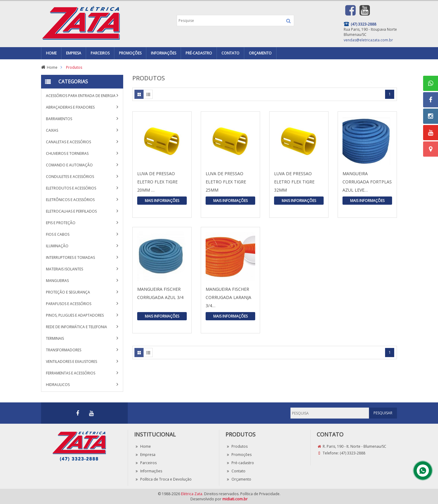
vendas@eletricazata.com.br (368, 40)
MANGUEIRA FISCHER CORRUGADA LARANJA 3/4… (228, 297)
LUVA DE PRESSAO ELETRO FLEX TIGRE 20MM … (157, 182)
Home (52, 67)
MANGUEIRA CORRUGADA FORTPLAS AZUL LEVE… (367, 182)
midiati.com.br (235, 499)
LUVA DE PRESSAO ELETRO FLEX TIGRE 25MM (226, 182)
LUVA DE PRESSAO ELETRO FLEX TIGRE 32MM (294, 182)
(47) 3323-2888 (353, 453)
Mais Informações (162, 201)
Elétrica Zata (192, 494)
